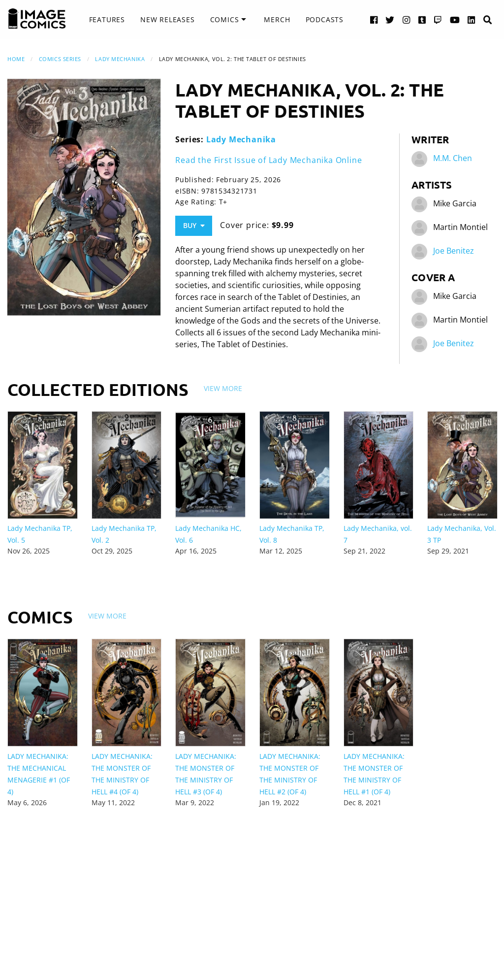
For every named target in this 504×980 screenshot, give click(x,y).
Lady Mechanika (120, 59)
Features (107, 19)
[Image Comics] (37, 19)
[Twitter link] (390, 19)
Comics (225, 19)
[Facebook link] (374, 19)
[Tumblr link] (422, 19)
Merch (277, 19)
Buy (194, 225)
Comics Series (60, 59)
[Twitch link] (438, 19)
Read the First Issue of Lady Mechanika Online (268, 160)
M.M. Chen (453, 159)
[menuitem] (107, 20)
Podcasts (325, 19)
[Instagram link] (407, 19)
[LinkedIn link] (472, 19)
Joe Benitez (454, 251)
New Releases (168, 19)
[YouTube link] (455, 19)
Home (16, 59)
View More (223, 388)
